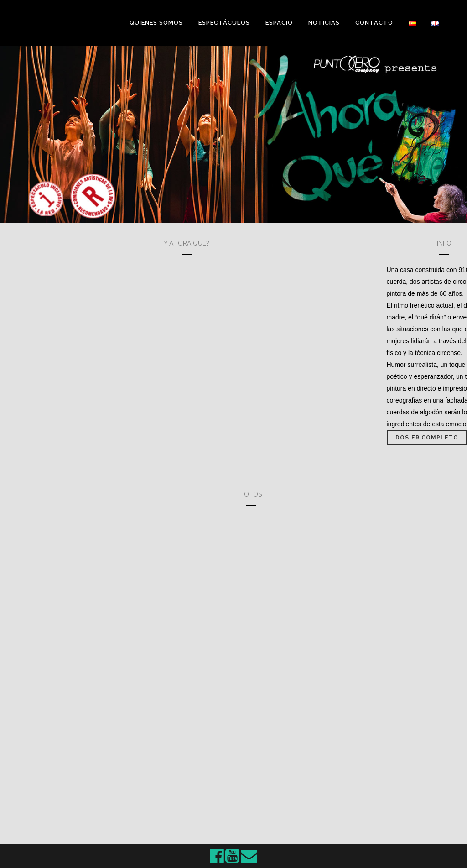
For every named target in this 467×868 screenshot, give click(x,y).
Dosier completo (427, 438)
